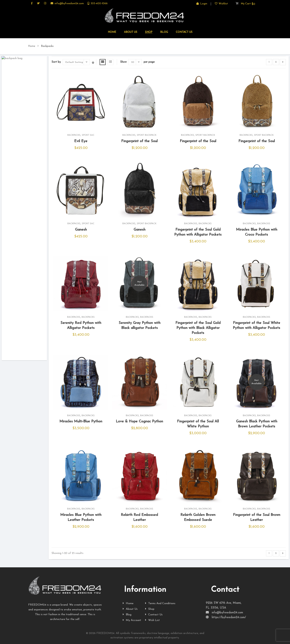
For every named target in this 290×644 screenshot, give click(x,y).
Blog (164, 32)
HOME (112, 32)
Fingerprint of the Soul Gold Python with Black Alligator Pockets (198, 328)
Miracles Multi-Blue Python (81, 421)
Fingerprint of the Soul (139, 141)
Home (32, 46)
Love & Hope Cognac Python (139, 421)
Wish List (152, 620)
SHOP (149, 32)
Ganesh (81, 230)
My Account (132, 620)
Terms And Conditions (160, 603)
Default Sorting (74, 62)
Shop (150, 609)
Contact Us (154, 615)
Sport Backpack (147, 135)
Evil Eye (81, 141)
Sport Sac (88, 135)
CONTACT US (184, 32)
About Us (130, 609)
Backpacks (74, 135)
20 (133, 62)
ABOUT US (131, 32)
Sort (93, 62)
